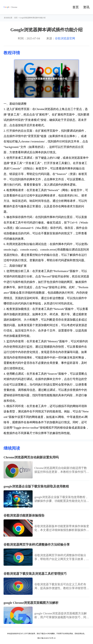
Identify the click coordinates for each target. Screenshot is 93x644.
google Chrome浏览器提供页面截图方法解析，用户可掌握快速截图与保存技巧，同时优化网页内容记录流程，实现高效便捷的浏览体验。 (62, 615)
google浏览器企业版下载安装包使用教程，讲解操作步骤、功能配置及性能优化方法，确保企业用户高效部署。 (62, 499)
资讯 (86, 7)
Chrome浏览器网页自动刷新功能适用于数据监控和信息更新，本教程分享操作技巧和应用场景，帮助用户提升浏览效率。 (62, 470)
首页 (76, 7)
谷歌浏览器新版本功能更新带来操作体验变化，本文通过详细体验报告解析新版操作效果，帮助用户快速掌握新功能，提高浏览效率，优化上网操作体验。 (62, 528)
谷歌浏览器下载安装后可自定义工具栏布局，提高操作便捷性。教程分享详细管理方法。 (62, 586)
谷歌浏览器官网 (65, 38)
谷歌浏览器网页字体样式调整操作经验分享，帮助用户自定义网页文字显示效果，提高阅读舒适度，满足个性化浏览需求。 (62, 557)
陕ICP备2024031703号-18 (47, 638)
